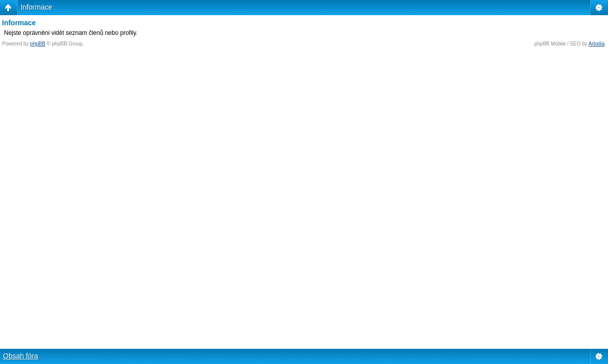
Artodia (597, 44)
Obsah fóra (20, 356)
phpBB (38, 44)
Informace (36, 7)
